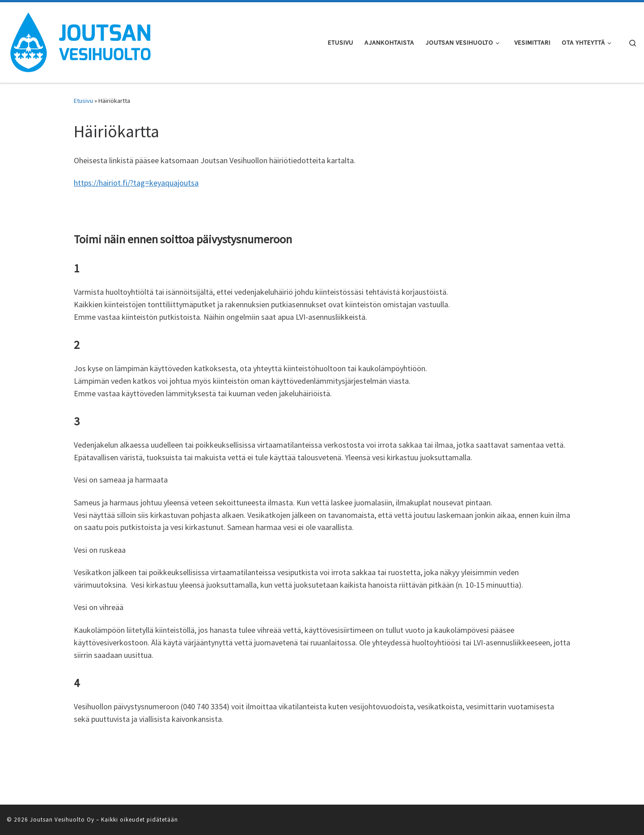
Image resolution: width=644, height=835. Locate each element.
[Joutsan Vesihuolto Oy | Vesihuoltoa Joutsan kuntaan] (80, 41)
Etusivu (83, 101)
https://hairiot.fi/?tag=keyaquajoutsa (136, 183)
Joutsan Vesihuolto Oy (62, 820)
